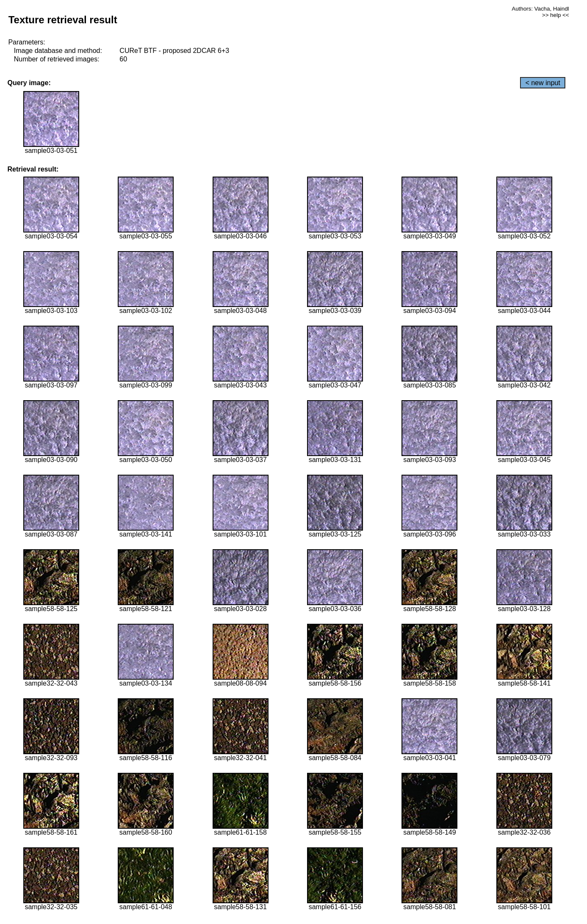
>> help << (556, 15)
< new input (543, 83)
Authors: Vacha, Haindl (540, 9)
